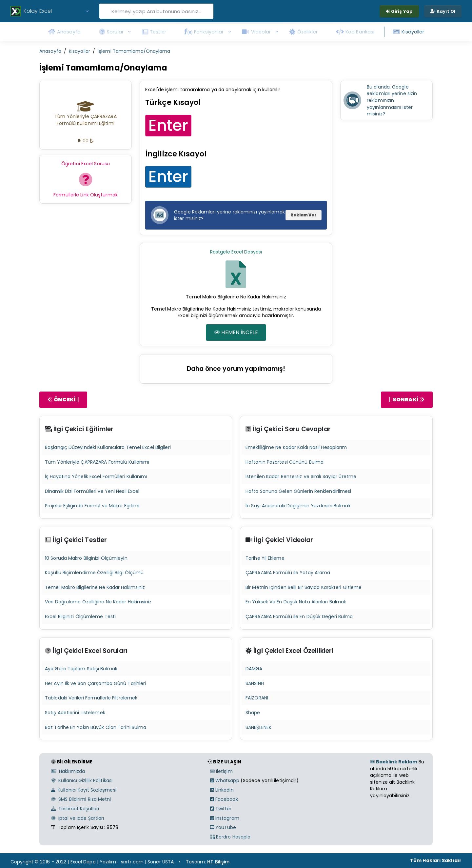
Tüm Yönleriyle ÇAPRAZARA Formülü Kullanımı (97, 462)
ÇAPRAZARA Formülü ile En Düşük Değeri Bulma (299, 616)
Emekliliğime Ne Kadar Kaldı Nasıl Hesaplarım (296, 447)
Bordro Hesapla (230, 837)
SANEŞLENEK (258, 727)
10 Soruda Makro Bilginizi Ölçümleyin (86, 558)
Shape (253, 713)
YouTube (223, 827)
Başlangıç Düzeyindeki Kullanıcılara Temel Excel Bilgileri (108, 447)
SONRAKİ (407, 400)
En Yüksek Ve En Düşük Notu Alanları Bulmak (296, 602)
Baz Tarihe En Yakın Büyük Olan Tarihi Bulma (96, 727)
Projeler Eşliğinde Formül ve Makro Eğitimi (92, 506)
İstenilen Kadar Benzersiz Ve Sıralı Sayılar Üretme (301, 476)
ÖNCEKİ (63, 400)
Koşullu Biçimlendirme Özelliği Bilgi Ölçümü (94, 573)
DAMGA (254, 669)
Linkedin (222, 790)
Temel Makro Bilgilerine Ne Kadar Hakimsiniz (95, 587)
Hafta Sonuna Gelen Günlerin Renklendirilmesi (298, 491)
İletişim (221, 771)
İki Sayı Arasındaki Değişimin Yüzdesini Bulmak (298, 506)
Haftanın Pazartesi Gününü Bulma (285, 462)
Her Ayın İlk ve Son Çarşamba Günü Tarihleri (95, 683)
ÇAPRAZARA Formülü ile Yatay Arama (288, 573)
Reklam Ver (304, 215)
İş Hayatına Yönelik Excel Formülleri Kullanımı (96, 476)
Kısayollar (79, 51)
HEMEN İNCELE (236, 332)
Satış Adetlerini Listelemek (75, 713)
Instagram (225, 818)
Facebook (224, 799)
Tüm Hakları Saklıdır (436, 860)
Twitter (221, 809)
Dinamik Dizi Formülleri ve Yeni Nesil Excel (92, 491)
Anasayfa (50, 51)
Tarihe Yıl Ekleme (265, 558)
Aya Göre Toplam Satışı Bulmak (81, 669)
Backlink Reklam (394, 762)
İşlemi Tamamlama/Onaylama (134, 51)
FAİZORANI (257, 698)
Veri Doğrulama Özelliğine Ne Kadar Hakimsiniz (98, 602)
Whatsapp (225, 780)
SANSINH (255, 683)
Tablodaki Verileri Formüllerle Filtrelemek (91, 698)
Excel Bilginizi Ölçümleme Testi (80, 616)
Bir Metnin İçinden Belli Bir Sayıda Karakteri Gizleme (304, 587)
